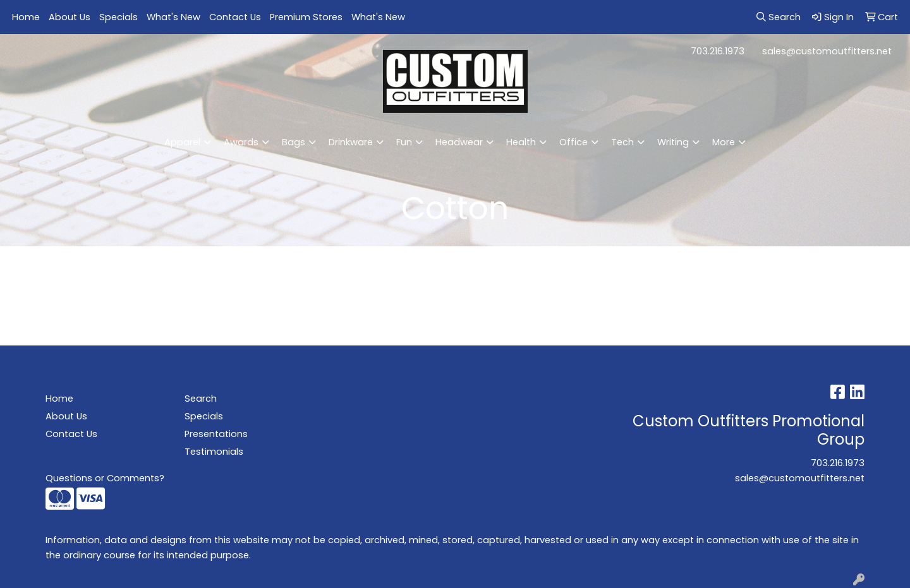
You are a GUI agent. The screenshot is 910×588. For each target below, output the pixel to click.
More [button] (724, 142)
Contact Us (235, 17)
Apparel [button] (182, 142)
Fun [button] (404, 142)
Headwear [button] (459, 142)
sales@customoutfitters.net (827, 51)
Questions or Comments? (105, 478)
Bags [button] (294, 142)
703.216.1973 (718, 51)
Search (201, 399)
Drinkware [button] (351, 142)
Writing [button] (673, 142)
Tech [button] (622, 142)
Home (26, 17)
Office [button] (573, 142)
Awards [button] (241, 142)
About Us (70, 17)
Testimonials (214, 452)
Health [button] (521, 142)
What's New (173, 17)
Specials (118, 17)
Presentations (216, 434)
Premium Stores (306, 17)
